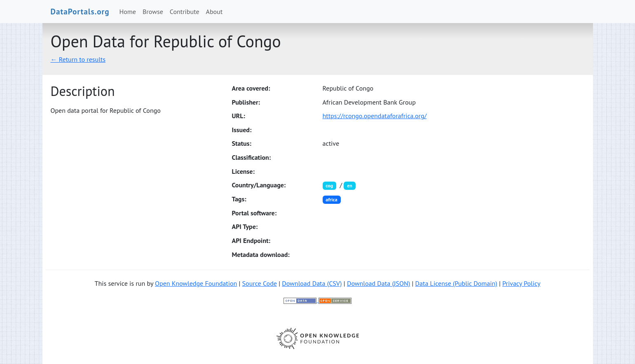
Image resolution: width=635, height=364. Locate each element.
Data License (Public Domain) (456, 283)
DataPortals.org (80, 11)
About (214, 12)
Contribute (185, 12)
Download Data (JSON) (378, 283)
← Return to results (78, 59)
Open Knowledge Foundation (196, 283)
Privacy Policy (521, 283)
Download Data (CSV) (312, 283)
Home (128, 12)
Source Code (260, 283)
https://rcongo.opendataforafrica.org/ (375, 116)
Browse (153, 12)
